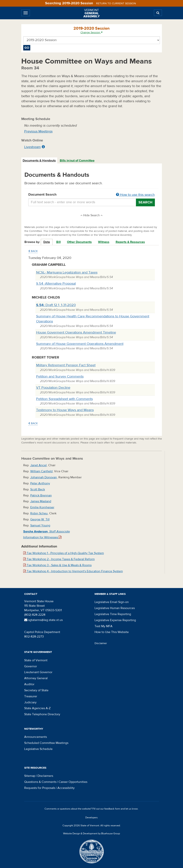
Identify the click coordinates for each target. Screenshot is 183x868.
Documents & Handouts (39, 161)
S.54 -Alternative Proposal (56, 284)
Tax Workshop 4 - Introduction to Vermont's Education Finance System (73, 571)
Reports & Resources (130, 242)
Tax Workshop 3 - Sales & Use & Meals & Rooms (57, 565)
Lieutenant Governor (38, 672)
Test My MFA (104, 626)
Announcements (36, 737)
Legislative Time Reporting (113, 614)
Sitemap (30, 776)
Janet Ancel (38, 465)
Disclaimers (45, 776)
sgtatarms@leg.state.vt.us (43, 620)
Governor (31, 666)
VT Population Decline (53, 388)
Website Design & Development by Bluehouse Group (91, 834)
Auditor (29, 684)
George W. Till (40, 519)
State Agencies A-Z (37, 708)
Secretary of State (36, 690)
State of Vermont (36, 660)
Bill (58, 242)
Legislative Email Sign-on (112, 602)
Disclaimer (101, 643)
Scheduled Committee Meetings (46, 743)
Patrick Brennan (41, 495)
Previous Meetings (38, 131)
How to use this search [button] (135, 195)
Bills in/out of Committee (77, 161)
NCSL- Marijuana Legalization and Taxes (67, 272)
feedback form (112, 809)
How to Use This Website (112, 632)
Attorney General (36, 678)
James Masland (41, 501)
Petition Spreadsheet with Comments (64, 399)
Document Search (92, 195)
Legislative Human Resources (115, 608)
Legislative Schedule (38, 749)
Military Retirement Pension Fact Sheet (66, 365)
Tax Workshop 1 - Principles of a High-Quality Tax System (64, 553)
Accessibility (66, 788)
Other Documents (79, 242)
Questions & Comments (40, 782)
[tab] (39, 161)
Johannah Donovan (44, 477)
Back (33, 251)
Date (47, 242)
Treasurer (31, 696)
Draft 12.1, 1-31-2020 (56, 305)
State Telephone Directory (42, 714)
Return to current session (116, 4)
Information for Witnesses (42, 537)
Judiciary (30, 702)
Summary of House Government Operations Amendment (80, 344)
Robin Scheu (39, 513)
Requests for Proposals (40, 788)
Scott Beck (38, 489)
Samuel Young (40, 525)
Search (145, 202)
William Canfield (41, 471)
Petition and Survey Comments (60, 377)
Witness (104, 242)
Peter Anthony (40, 483)
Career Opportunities (73, 782)
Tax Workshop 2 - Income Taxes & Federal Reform (59, 559)
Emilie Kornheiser (42, 507)
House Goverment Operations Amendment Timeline (76, 332)
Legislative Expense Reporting (115, 620)
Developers (91, 818)
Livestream (33, 147)
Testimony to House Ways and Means (65, 410)
